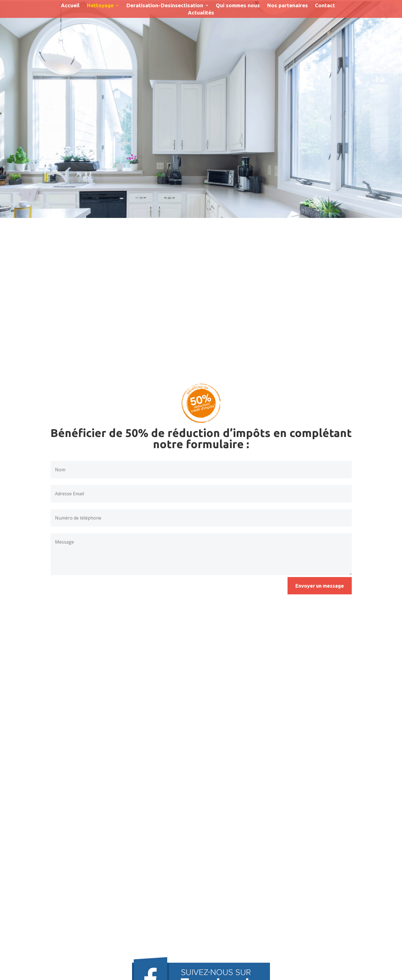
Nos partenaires (287, 6)
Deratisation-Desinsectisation (165, 6)
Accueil (70, 6)
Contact (325, 6)
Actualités (201, 13)
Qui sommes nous (238, 6)
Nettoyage (100, 6)
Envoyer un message (320, 586)
